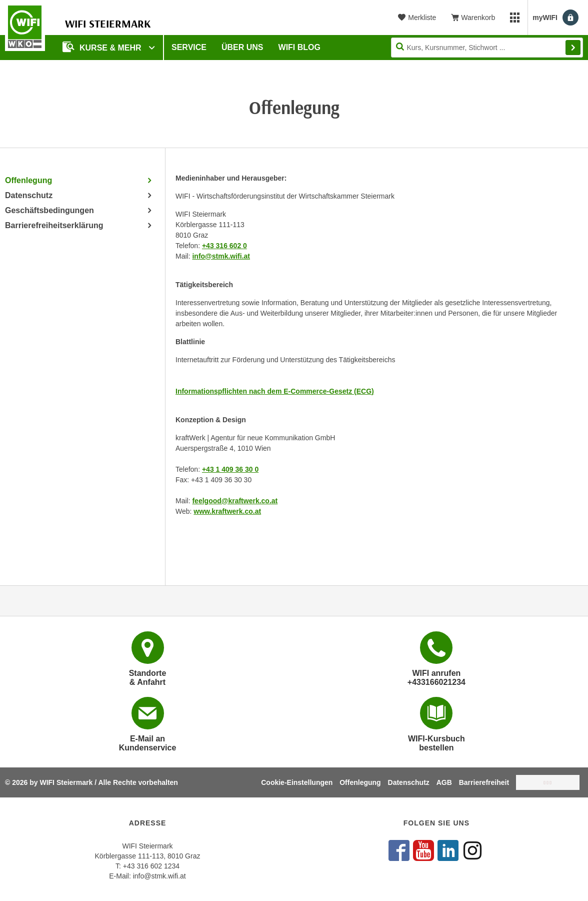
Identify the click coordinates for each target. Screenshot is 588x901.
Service (189, 47)
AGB (444, 782)
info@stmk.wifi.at (221, 256)
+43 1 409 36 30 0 (230, 469)
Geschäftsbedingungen (49, 210)
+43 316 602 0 (224, 246)
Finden (573, 48)
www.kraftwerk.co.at (227, 511)
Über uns (242, 47)
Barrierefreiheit (484, 782)
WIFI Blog (299, 47)
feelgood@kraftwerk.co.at (235, 501)
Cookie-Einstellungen (297, 782)
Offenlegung (28, 180)
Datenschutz (29, 195)
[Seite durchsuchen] (487, 48)
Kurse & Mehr (103, 47)
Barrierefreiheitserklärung (54, 225)
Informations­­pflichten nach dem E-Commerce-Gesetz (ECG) (275, 391)
